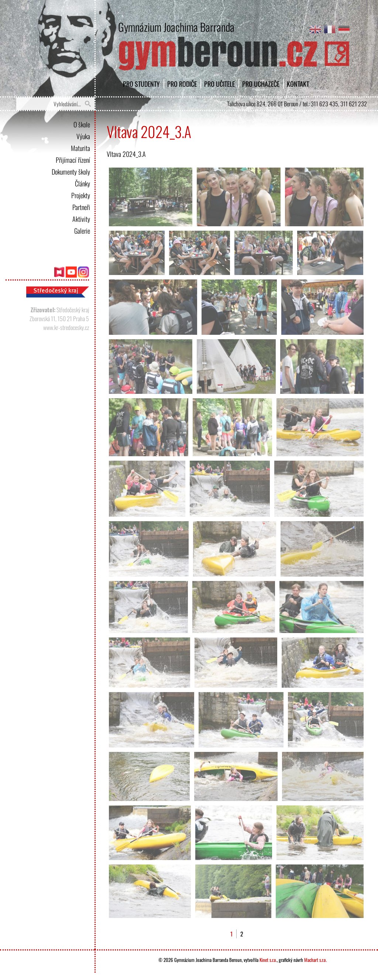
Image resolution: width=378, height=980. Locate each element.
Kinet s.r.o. (268, 960)
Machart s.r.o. (315, 960)
